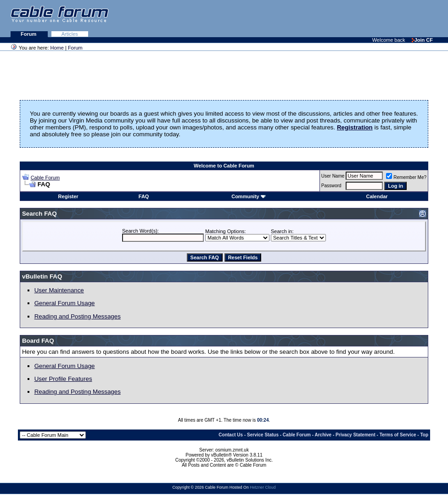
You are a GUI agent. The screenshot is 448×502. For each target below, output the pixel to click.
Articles (70, 34)
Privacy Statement (356, 435)
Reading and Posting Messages (78, 316)
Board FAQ (38, 341)
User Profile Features (63, 379)
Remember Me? (406, 177)
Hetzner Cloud (263, 487)
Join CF (422, 40)
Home (57, 48)
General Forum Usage (65, 303)
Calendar (377, 196)
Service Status (263, 435)
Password (331, 186)
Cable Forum (45, 178)
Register (68, 196)
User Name (333, 176)
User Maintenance (59, 290)
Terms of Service (398, 435)
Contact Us (231, 435)
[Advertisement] (336, 18)
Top (424, 435)
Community (249, 196)
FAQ (144, 196)
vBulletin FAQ (42, 276)
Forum (29, 34)
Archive (323, 435)
